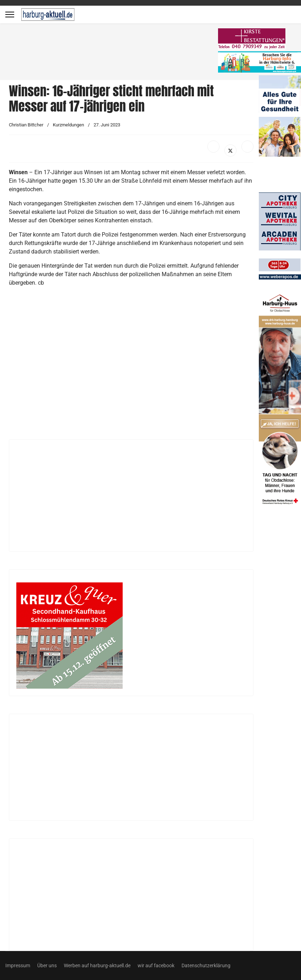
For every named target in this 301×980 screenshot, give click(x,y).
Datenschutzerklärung (206, 965)
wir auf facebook (156, 965)
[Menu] (10, 15)
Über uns (47, 965)
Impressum (18, 965)
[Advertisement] (113, 53)
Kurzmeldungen (68, 125)
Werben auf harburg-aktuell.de (97, 965)
